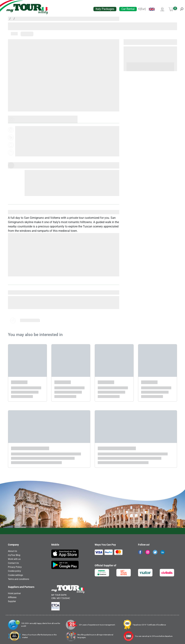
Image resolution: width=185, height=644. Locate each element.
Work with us (14, 559)
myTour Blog (14, 555)
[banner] (27, 9)
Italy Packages (105, 9)
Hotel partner (14, 593)
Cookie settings (15, 575)
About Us (12, 551)
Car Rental (128, 9)
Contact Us (13, 563)
